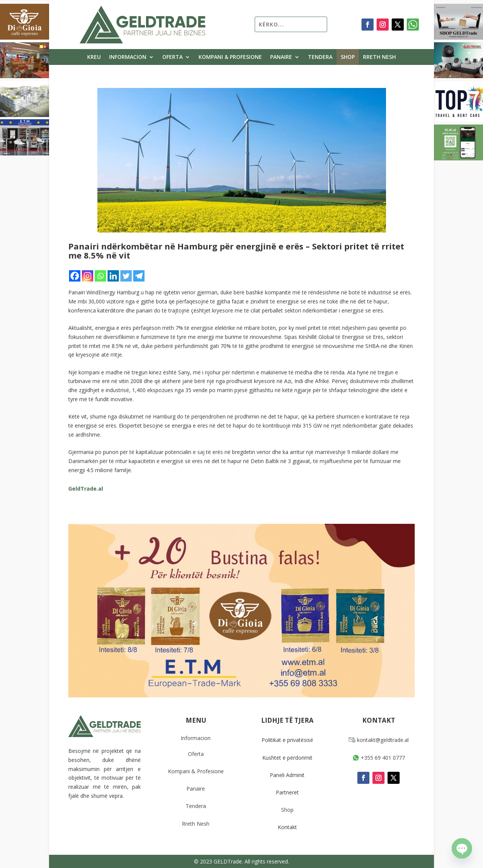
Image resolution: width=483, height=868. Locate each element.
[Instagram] (88, 276)
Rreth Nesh (379, 57)
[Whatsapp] (100, 276)
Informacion (128, 57)
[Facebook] (75, 276)
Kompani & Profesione (230, 57)
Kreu (94, 57)
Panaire (281, 57)
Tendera (320, 57)
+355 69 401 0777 (379, 758)
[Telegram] (139, 276)
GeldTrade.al (86, 489)
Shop (348, 57)
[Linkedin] (113, 276)
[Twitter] (126, 276)
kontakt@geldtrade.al (379, 740)
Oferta (172, 57)
